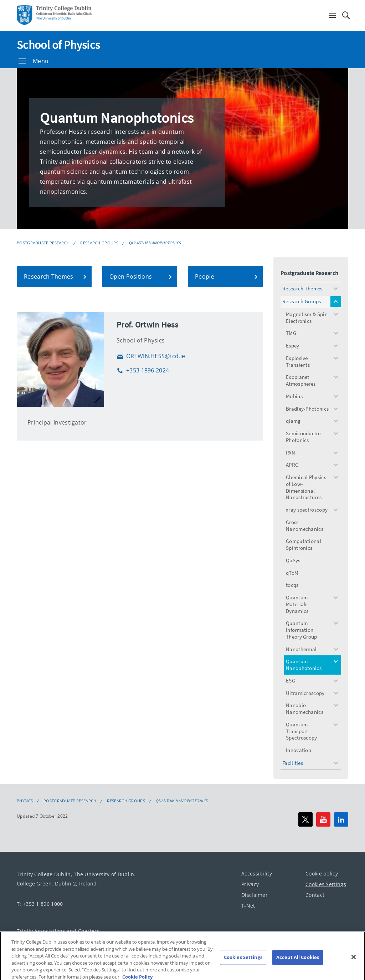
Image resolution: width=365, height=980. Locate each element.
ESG (291, 681)
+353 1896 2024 (143, 370)
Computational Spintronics (304, 544)
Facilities (293, 763)
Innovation (299, 750)
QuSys (293, 560)
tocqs (292, 585)
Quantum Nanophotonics (155, 243)
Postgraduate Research (43, 243)
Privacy (250, 884)
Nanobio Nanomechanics (305, 709)
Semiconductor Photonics (304, 437)
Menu (34, 61)
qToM (292, 573)
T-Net (248, 905)
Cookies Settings (326, 884)
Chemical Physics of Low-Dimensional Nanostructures (306, 487)
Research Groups (99, 243)
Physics (25, 801)
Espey (293, 346)
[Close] (354, 966)
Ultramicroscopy (305, 693)
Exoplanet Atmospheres (301, 380)
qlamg (293, 421)
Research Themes (302, 288)
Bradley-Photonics (307, 409)
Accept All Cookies (298, 966)
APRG (292, 465)
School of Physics (58, 45)
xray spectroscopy (307, 510)
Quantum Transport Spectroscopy (302, 731)
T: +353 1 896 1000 (40, 904)
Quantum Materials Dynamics (297, 604)
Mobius (294, 396)
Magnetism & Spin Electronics (307, 318)
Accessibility (257, 873)
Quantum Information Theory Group (302, 630)
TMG (291, 333)
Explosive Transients (298, 361)
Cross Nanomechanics (305, 525)
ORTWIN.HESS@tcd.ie (151, 356)
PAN (291, 453)
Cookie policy (322, 873)
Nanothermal (301, 649)
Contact (315, 895)
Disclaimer (255, 895)
